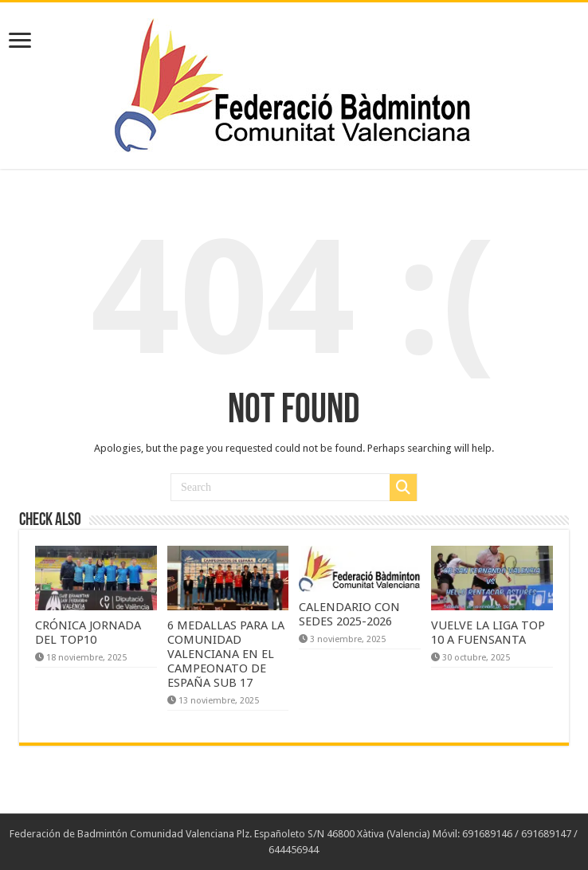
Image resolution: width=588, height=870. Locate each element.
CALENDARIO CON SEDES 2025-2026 (349, 614)
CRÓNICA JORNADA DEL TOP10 (88, 633)
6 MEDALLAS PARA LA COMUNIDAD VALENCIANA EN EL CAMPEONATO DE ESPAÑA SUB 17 (226, 654)
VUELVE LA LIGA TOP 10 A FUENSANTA (488, 633)
